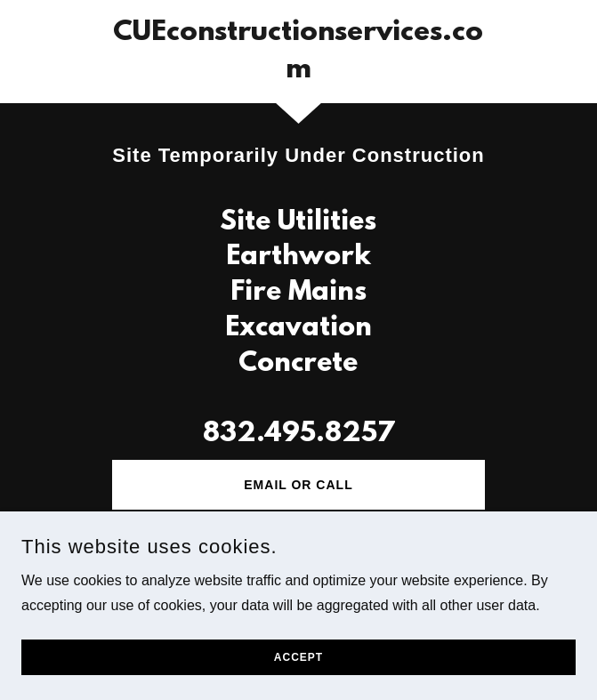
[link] (298, 52)
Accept (298, 657)
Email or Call (298, 485)
